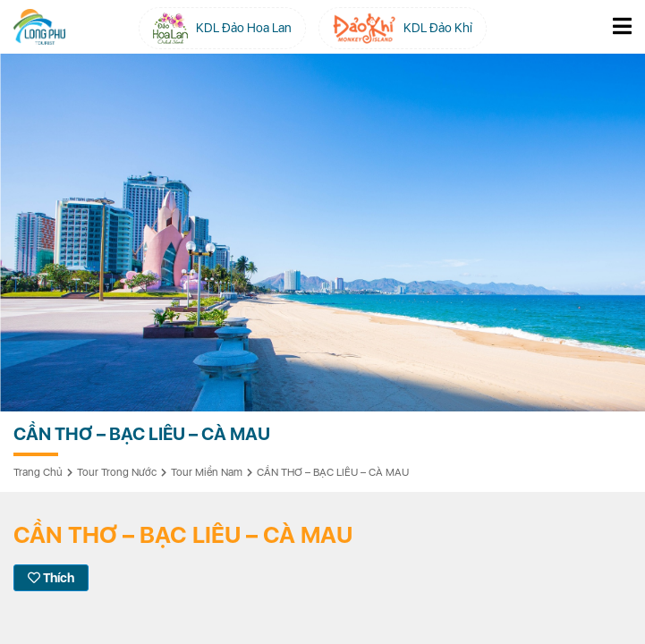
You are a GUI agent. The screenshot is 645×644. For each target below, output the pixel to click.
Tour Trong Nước (117, 472)
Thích (51, 578)
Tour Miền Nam (207, 472)
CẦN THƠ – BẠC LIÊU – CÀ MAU (333, 472)
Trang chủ (38, 472)
